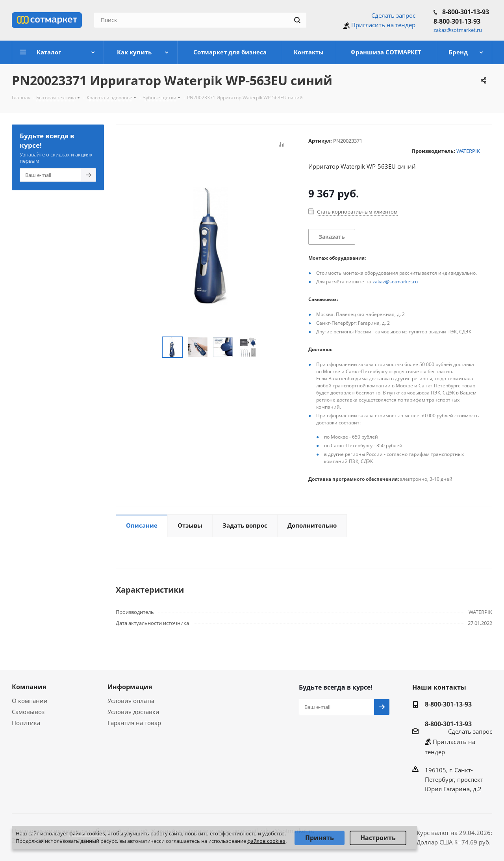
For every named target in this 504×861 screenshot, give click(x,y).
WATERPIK (468, 151)
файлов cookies (266, 841)
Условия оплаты (131, 701)
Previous (153, 347)
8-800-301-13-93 (466, 12)
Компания (29, 687)
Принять (320, 838)
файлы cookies (87, 833)
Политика (26, 723)
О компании (30, 701)
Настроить (378, 838)
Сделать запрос (393, 15)
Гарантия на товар (134, 723)
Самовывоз (28, 712)
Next (268, 347)
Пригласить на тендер (383, 25)
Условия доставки (133, 712)
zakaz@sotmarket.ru (395, 282)
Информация (130, 687)
